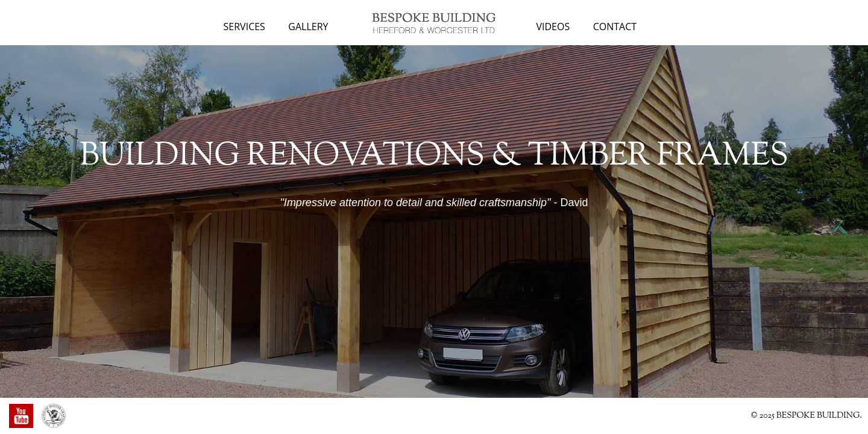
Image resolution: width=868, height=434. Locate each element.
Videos (553, 27)
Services (244, 27)
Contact (615, 27)
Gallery (308, 27)
